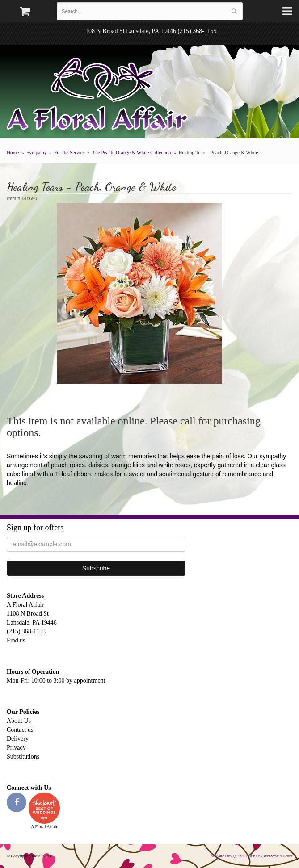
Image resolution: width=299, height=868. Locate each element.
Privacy (16, 748)
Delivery (18, 739)
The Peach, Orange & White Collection (131, 152)
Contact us (20, 730)
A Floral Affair (101, 96)
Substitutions (23, 757)
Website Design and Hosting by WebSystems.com (252, 856)
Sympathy (36, 152)
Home (13, 152)
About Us (19, 721)
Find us (16, 640)
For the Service (69, 152)
